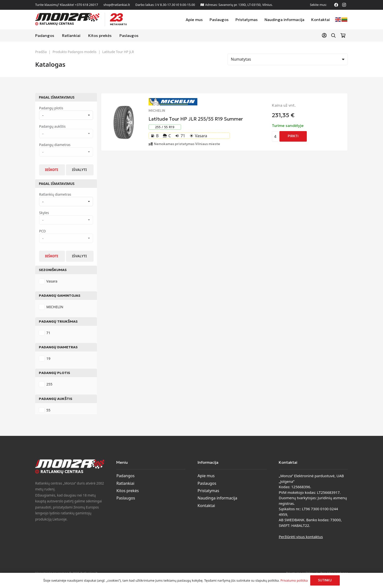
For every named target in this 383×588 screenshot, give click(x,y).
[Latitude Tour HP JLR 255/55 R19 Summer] (124, 107)
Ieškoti (52, 170)
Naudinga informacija (218, 498)
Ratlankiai (125, 483)
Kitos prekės (128, 491)
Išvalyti (79, 170)
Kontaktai (206, 506)
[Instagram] (344, 5)
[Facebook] (336, 5)
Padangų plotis (54, 373)
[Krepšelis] (343, 35)
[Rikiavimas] (288, 59)
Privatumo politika (294, 580)
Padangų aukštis (56, 399)
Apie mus (206, 476)
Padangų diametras (58, 347)
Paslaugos (126, 498)
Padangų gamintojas (60, 295)
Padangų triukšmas (58, 321)
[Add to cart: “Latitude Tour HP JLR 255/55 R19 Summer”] (293, 136)
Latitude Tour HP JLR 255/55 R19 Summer (196, 119)
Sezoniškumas (53, 270)
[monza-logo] (67, 17)
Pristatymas (208, 491)
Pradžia (41, 52)
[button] (333, 36)
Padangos (125, 476)
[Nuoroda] (325, 35)
